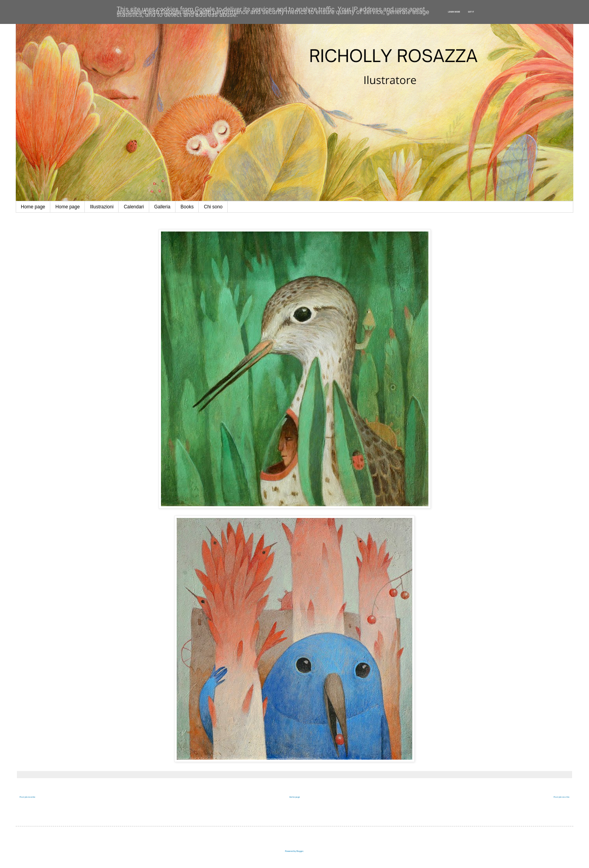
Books (187, 207)
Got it (471, 12)
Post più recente (27, 797)
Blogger (300, 851)
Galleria (162, 207)
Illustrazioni (102, 207)
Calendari (134, 207)
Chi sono (213, 207)
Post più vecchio (562, 797)
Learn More (454, 12)
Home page (33, 207)
